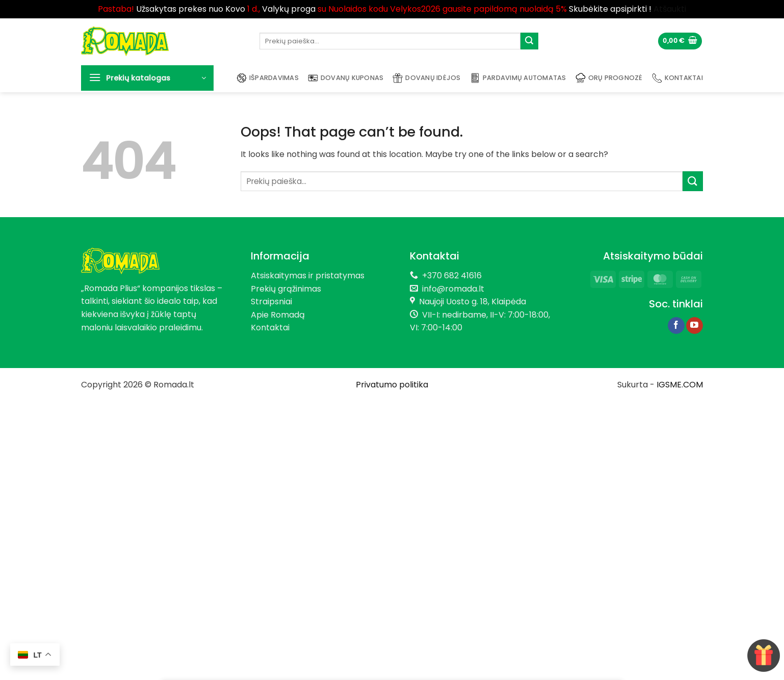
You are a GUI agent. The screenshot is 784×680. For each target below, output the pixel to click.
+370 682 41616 (452, 276)
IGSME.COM (680, 385)
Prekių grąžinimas (286, 289)
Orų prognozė (609, 78)
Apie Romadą (278, 315)
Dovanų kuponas (346, 78)
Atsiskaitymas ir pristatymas (308, 276)
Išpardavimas (268, 78)
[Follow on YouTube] (695, 326)
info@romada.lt (451, 289)
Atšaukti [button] (670, 9)
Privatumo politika (392, 385)
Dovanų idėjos (426, 78)
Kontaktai (677, 78)
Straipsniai (271, 302)
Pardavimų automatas (518, 78)
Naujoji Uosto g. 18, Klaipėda (473, 302)
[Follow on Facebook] (676, 326)
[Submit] (529, 41)
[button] (680, 41)
